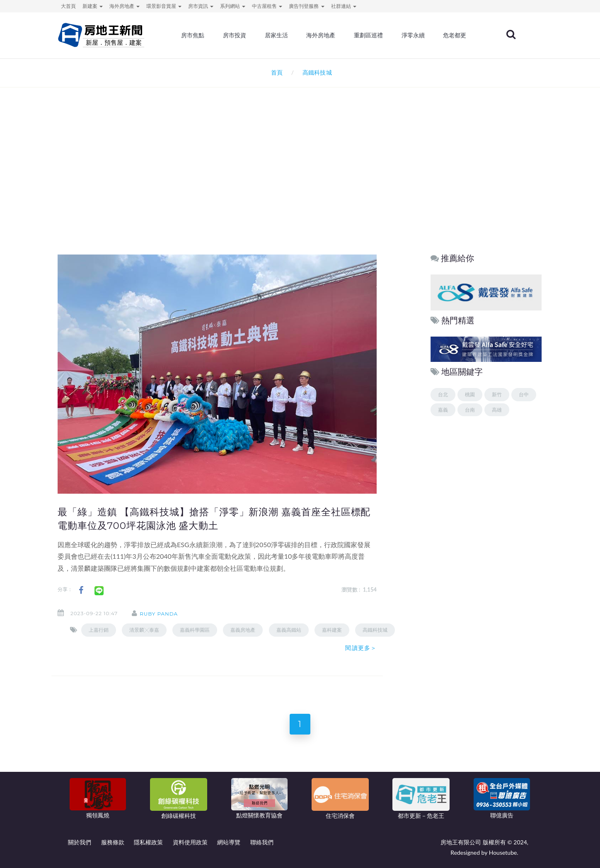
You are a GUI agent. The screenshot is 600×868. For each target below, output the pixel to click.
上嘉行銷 (99, 630)
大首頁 (68, 6)
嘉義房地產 (243, 630)
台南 (470, 410)
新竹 (497, 394)
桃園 (470, 394)
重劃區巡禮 (368, 35)
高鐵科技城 (375, 630)
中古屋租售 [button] (267, 6)
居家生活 (276, 35)
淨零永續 (413, 35)
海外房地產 (321, 35)
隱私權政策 (148, 842)
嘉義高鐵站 (289, 630)
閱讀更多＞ (361, 648)
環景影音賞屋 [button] (164, 6)
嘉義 (443, 410)
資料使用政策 (190, 842)
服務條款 (113, 842)
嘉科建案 (332, 630)
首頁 (275, 72)
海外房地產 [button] (125, 6)
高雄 (497, 410)
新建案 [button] (93, 6)
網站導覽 (229, 842)
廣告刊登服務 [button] (306, 6)
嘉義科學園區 (195, 630)
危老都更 (455, 35)
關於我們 (80, 842)
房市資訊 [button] (201, 6)
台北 (443, 394)
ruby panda (159, 614)
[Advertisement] (300, 177)
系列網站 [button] (233, 6)
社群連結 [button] (344, 6)
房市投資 (235, 35)
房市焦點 (193, 35)
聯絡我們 (262, 842)
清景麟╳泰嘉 (144, 630)
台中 (524, 394)
